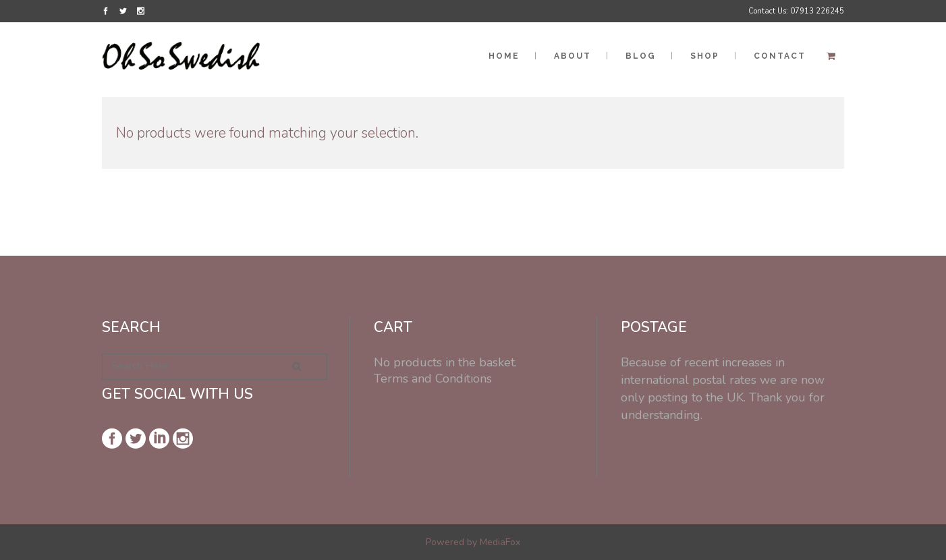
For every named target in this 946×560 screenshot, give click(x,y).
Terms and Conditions (433, 379)
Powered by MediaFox (473, 542)
